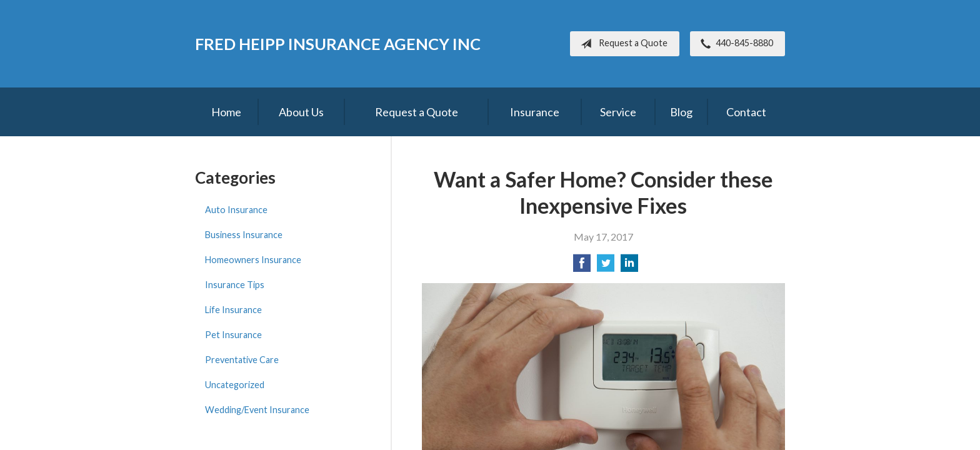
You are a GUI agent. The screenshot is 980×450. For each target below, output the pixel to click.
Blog (681, 112)
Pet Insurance (233, 335)
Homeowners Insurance (253, 260)
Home (226, 112)
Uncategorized (235, 385)
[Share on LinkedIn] (629, 267)
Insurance (535, 112)
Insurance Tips (235, 285)
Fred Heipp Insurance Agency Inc (338, 44)
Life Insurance (233, 310)
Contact (746, 112)
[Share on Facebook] (582, 267)
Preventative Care (242, 360)
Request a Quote (622, 44)
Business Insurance (244, 235)
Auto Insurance (236, 210)
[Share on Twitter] (606, 267)
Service (618, 112)
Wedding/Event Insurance (257, 410)
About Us (301, 112)
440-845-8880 (734, 44)
